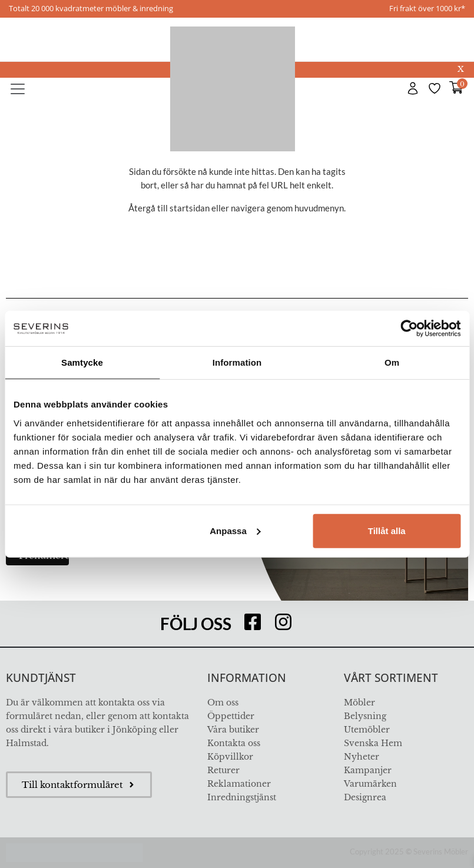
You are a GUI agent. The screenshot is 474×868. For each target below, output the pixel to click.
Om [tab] (392, 362)
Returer (223, 770)
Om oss (223, 703)
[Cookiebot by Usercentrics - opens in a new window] (409, 329)
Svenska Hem (373, 743)
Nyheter (362, 757)
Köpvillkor (230, 757)
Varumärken (370, 784)
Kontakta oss (234, 743)
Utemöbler (367, 730)
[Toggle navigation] (18, 89)
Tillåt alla (387, 530)
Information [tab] (237, 362)
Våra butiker (233, 730)
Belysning (365, 716)
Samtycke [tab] (82, 362)
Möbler (359, 703)
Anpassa (235, 530)
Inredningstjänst (242, 797)
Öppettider (231, 716)
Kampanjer (368, 770)
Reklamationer (239, 784)
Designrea (365, 797)
